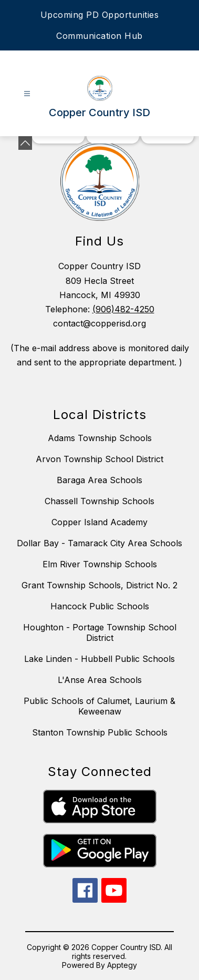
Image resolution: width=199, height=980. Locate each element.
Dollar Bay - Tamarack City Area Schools (99, 543)
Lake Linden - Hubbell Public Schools (99, 659)
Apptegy (122, 965)
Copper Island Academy (99, 522)
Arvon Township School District (99, 459)
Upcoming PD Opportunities (100, 15)
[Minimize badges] (25, 143)
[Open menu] (27, 94)
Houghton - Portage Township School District (100, 632)
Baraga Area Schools (99, 480)
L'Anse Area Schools (100, 680)
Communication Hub (99, 36)
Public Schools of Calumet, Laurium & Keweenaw (99, 706)
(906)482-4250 (123, 309)
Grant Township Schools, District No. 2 (99, 585)
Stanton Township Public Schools (100, 732)
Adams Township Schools (100, 438)
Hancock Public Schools (100, 606)
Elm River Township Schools (100, 564)
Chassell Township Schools (99, 501)
